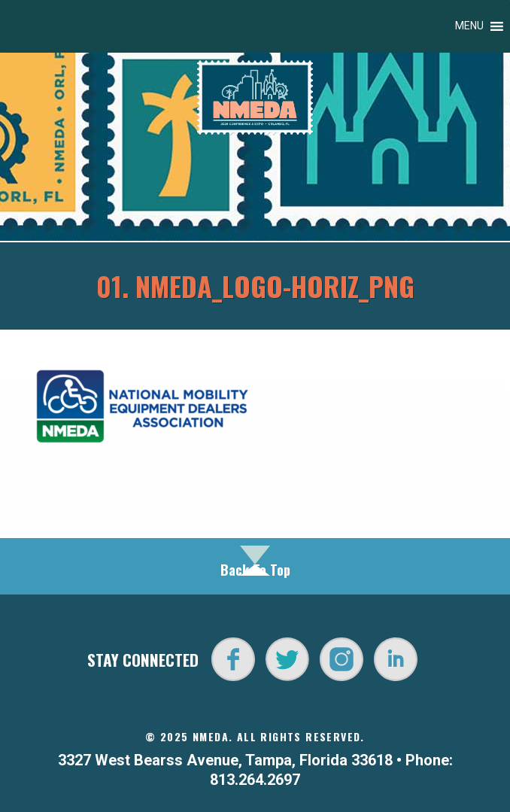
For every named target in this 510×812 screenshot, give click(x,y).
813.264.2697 (255, 780)
